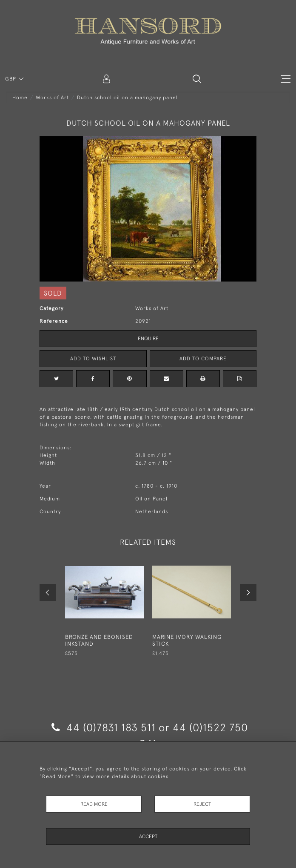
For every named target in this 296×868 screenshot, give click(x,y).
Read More (94, 804)
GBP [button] (11, 79)
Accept (148, 836)
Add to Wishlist (93, 359)
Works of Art (52, 98)
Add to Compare (203, 359)
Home (20, 98)
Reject (202, 804)
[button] (197, 79)
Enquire (148, 339)
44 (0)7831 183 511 (104, 727)
